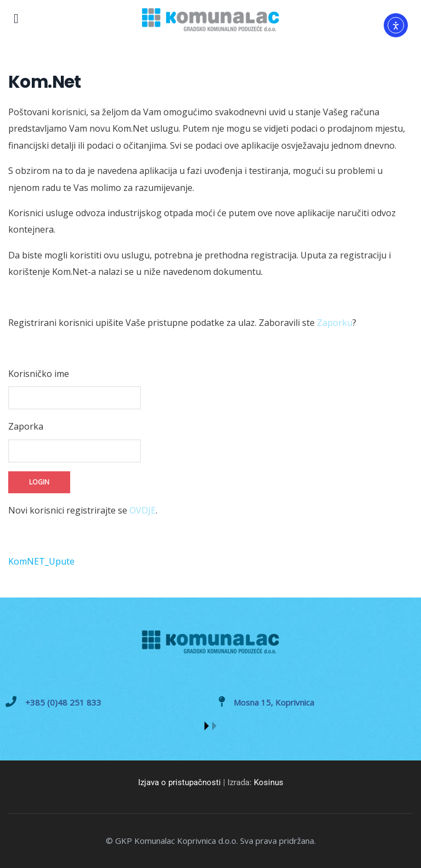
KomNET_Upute (41, 561)
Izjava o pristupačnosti (180, 782)
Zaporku (335, 323)
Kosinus (269, 782)
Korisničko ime (39, 374)
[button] (207, 726)
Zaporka (26, 426)
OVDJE (143, 510)
